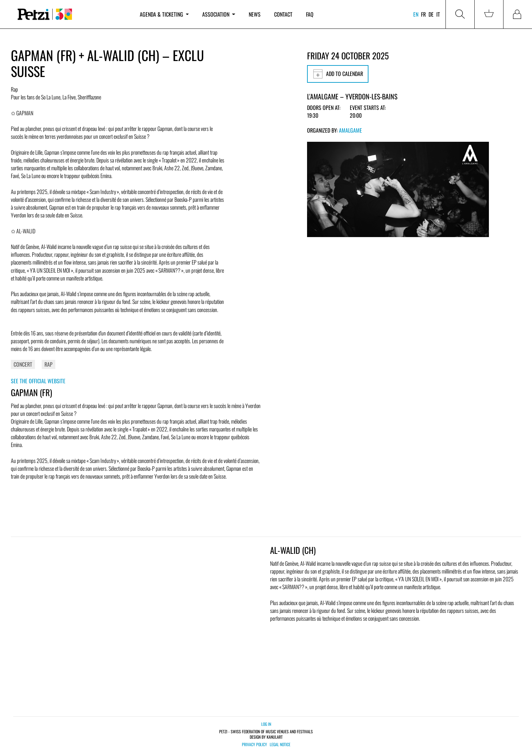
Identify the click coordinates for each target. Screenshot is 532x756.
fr (423, 14)
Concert (23, 364)
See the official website (38, 381)
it (438, 14)
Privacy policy (254, 744)
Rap (49, 364)
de (431, 14)
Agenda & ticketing (164, 14)
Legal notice (280, 744)
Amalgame (350, 130)
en (416, 14)
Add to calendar (338, 74)
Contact (283, 14)
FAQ (310, 14)
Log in (266, 724)
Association (218, 14)
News (255, 14)
